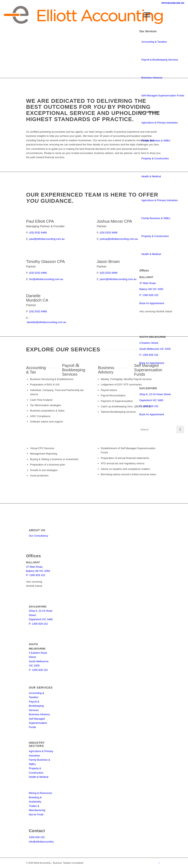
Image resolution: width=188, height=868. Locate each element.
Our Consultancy (39, 536)
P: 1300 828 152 (149, 295)
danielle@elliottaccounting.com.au (47, 322)
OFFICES (166, 3)
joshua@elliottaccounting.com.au (119, 239)
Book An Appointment (152, 303)
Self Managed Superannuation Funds (163, 96)
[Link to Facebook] (159, 863)
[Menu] (145, 15)
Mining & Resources (40, 793)
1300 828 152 (178, 3)
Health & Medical (151, 176)
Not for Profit (36, 815)
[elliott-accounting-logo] (83, 15)
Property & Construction (155, 158)
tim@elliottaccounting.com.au (46, 279)
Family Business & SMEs (156, 141)
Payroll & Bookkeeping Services (160, 60)
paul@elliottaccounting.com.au (47, 239)
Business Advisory (152, 78)
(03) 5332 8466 (38, 233)
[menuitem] (145, 15)
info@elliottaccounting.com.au (46, 842)
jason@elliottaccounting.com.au (118, 279)
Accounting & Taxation (154, 42)
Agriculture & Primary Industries (160, 123)
